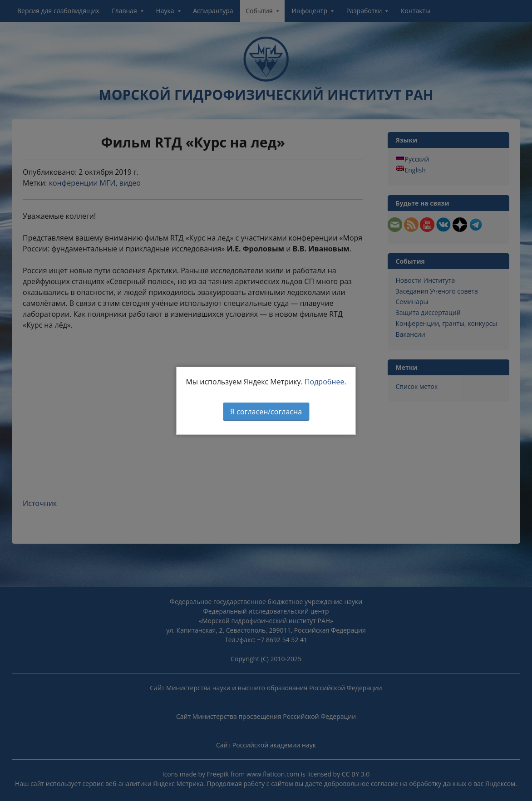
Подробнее (325, 382)
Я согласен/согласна (266, 412)
